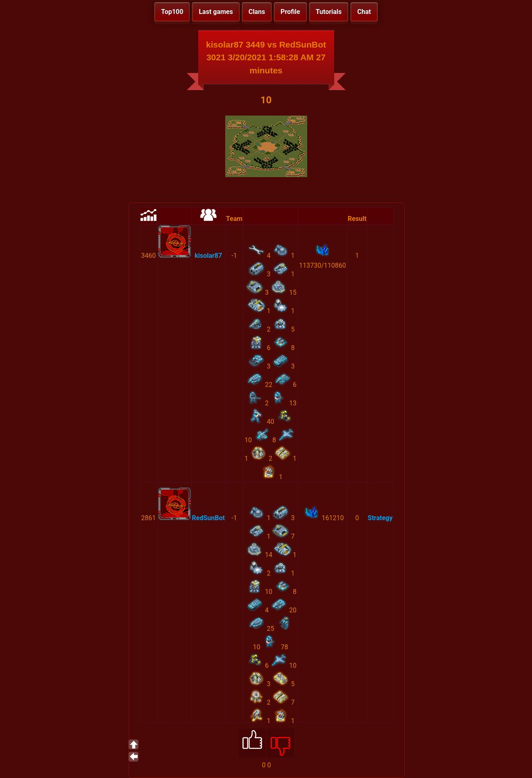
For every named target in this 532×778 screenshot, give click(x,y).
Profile (290, 12)
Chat (364, 12)
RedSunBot (208, 518)
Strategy (380, 518)
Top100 (172, 12)
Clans (257, 12)
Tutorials (329, 12)
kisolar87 (208, 256)
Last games (216, 12)
